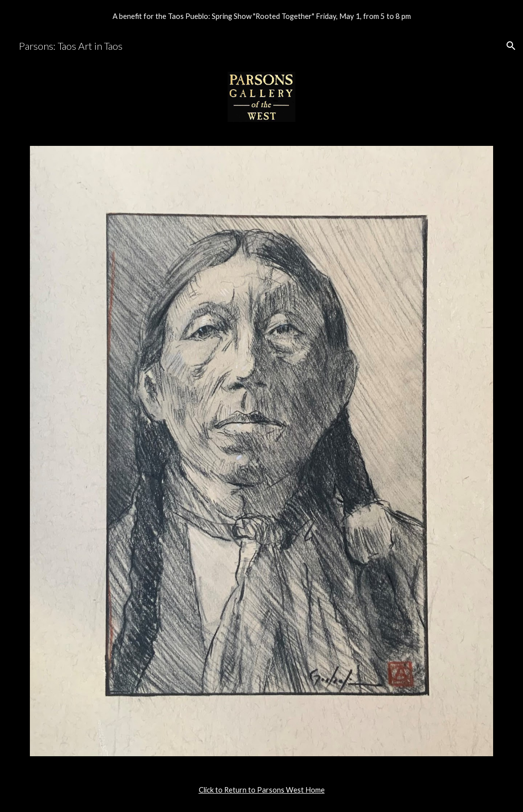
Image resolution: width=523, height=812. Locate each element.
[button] (511, 46)
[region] (261, 16)
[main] (261, 790)
